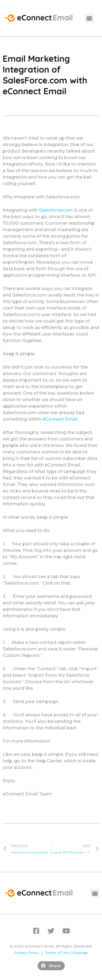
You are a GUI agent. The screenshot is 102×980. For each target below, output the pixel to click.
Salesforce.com (56, 210)
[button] (89, 18)
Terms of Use (57, 953)
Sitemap (80, 953)
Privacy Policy (27, 953)
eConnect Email (60, 419)
